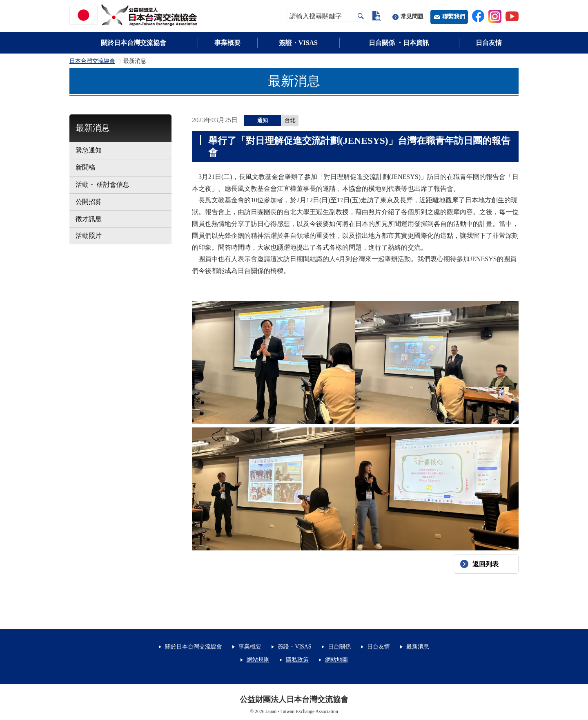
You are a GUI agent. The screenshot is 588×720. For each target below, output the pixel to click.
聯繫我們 (454, 17)
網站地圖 (336, 660)
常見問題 (412, 17)
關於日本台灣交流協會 (134, 43)
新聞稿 (85, 167)
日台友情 (489, 43)
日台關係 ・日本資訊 (399, 43)
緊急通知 (89, 150)
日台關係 (339, 647)
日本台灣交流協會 (92, 61)
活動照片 (89, 236)
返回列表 (486, 564)
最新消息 (93, 128)
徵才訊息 (89, 219)
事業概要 (227, 43)
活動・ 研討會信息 (102, 184)
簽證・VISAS (298, 43)
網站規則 (258, 660)
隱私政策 (297, 660)
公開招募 (89, 202)
